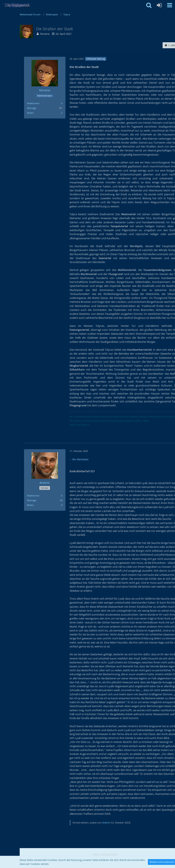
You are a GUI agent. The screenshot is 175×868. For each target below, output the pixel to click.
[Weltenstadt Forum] (19, 5)
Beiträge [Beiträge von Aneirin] (32, 500)
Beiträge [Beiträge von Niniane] (32, 108)
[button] (170, 5)
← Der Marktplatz (79, 459)
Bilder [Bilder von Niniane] (30, 113)
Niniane (45, 34)
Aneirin (106, 823)
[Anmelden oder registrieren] (159, 5)
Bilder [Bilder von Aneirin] (30, 505)
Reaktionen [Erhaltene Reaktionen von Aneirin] (33, 496)
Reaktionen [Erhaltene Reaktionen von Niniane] (33, 103)
